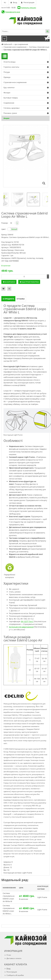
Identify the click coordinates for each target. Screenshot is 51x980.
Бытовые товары (11, 98)
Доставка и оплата (13, 958)
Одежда (7, 77)
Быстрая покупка (30, 282)
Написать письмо (28, 8)
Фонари (7, 93)
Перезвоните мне (13, 12)
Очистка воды (10, 62)
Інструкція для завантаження (21, 627)
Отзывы (21, 299)
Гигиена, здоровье (11, 108)
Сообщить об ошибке (14, 975)
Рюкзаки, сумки (10, 113)
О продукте (8, 299)
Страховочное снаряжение (15, 82)
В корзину (10, 282)
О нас (8, 955)
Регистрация (11, 972)
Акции (6, 118)
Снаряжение (9, 103)
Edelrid (10, 235)
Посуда (7, 72)
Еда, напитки (9, 87)
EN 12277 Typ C (27, 621)
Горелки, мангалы (11, 67)
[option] (33, 199)
